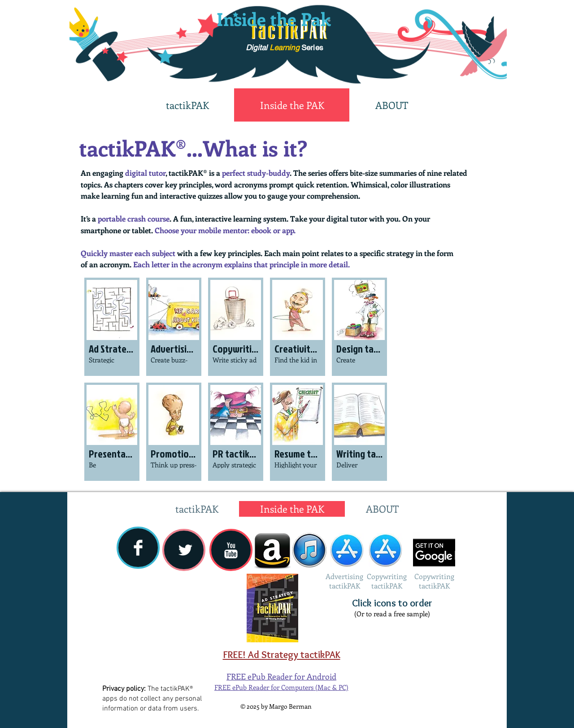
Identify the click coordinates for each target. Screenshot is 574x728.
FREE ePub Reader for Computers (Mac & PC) (281, 687)
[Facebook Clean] (138, 548)
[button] (112, 327)
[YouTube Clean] (231, 550)
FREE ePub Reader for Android (281, 676)
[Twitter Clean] (185, 550)
